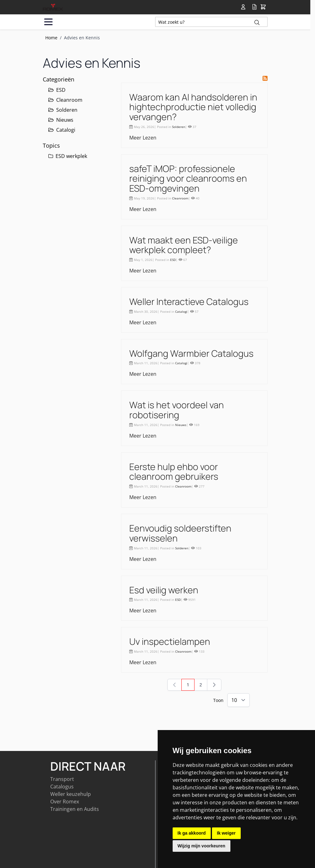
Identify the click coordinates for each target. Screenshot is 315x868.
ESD (57, 90)
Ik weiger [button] (226, 833)
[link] (175, 685)
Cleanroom (65, 100)
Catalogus (62, 787)
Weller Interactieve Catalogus (189, 302)
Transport (62, 779)
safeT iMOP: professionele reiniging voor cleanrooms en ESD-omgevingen (188, 178)
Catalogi (62, 130)
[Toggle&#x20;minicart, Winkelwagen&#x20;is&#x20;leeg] (263, 7)
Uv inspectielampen (170, 641)
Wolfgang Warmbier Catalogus (191, 353)
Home (51, 38)
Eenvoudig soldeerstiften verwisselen (180, 533)
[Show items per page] (239, 700)
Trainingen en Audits (75, 809)
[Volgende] (214, 685)
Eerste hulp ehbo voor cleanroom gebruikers (174, 472)
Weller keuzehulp (71, 794)
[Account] (244, 7)
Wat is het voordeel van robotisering (177, 410)
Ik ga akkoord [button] (192, 833)
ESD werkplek (68, 156)
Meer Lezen (143, 138)
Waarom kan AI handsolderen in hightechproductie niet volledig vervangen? (193, 107)
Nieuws (61, 120)
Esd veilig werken (164, 590)
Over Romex (65, 802)
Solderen (63, 110)
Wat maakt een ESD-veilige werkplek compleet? (184, 245)
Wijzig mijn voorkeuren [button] (202, 846)
